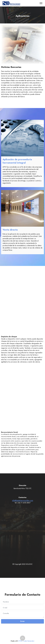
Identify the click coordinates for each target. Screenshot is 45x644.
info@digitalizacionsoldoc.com (23, 500)
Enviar (22, 621)
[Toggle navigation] (41, 3)
